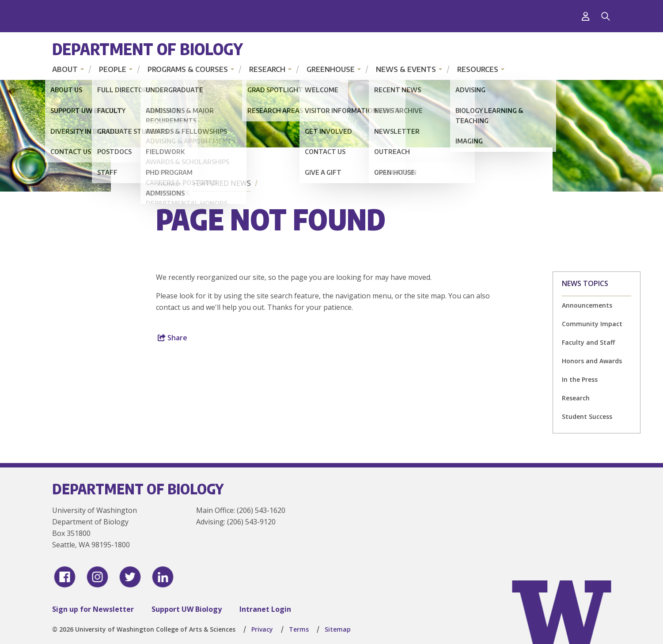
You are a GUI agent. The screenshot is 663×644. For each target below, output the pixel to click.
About (65, 69)
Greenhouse (331, 69)
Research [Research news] (576, 398)
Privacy (262, 629)
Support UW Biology (187, 609)
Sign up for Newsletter (93, 609)
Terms (299, 629)
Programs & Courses (188, 69)
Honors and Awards (592, 361)
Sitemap (338, 629)
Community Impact (592, 324)
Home (168, 183)
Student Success (587, 416)
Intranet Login (265, 609)
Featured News (222, 183)
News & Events (406, 69)
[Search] (606, 16)
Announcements (587, 305)
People (113, 69)
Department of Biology (148, 49)
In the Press (580, 379)
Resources (478, 69)
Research (267, 69)
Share (172, 338)
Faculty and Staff (588, 342)
